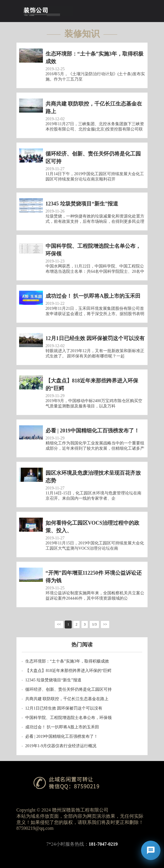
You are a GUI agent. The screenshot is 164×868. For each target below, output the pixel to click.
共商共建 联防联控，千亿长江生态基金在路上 (67, 699)
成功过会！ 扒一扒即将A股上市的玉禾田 (62, 727)
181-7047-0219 (103, 844)
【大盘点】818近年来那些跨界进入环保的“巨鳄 (68, 671)
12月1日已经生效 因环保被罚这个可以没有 (64, 708)
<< (59, 624)
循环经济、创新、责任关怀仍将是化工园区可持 (68, 689)
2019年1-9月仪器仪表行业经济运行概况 (61, 746)
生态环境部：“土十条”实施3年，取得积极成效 (67, 661)
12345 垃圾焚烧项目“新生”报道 (53, 680)
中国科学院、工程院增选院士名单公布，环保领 (68, 718)
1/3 (94, 624)
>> (105, 624)
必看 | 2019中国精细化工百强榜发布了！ (62, 736)
